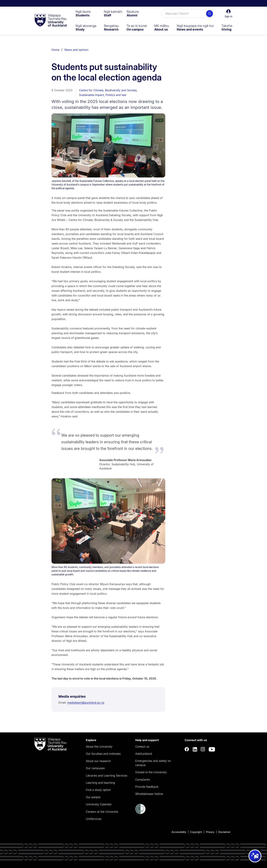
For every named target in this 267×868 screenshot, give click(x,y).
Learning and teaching (100, 783)
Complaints (143, 780)
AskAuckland (144, 754)
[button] (228, 14)
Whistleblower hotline (149, 794)
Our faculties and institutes (103, 754)
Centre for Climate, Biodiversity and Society (108, 90)
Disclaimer (224, 832)
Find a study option (98, 790)
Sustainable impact (91, 95)
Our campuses (95, 768)
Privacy (210, 832)
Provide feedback (147, 787)
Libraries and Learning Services (107, 776)
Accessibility (179, 832)
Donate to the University (151, 772)
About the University (99, 747)
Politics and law (116, 95)
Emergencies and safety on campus (153, 763)
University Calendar (99, 804)
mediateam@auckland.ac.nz (86, 703)
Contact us (142, 747)
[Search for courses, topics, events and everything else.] (188, 14)
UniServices (94, 819)
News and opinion (76, 50)
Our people (93, 797)
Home (55, 50)
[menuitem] (83, 13)
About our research (98, 761)
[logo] (51, 21)
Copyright (196, 832)
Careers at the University (102, 812)
